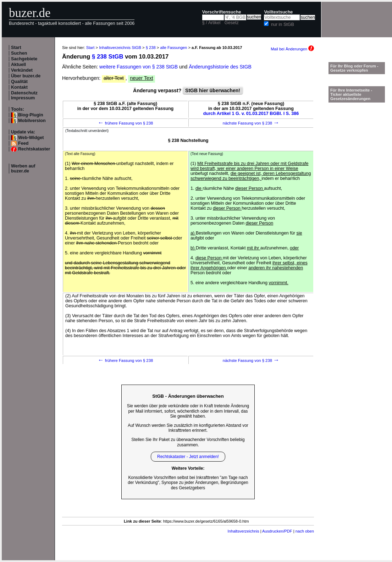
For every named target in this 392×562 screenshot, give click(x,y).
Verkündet (22, 70)
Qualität (19, 82)
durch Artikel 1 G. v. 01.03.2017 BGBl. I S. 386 (251, 114)
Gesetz (232, 23)
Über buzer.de (26, 76)
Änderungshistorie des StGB (220, 67)
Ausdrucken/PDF (277, 531)
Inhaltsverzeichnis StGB (120, 48)
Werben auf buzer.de (23, 169)
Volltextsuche (278, 12)
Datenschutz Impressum (24, 95)
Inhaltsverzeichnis (244, 531)
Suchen (19, 53)
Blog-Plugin (31, 115)
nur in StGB (283, 24)
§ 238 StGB (108, 57)
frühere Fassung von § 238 (126, 123)
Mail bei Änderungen (292, 49)
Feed (23, 143)
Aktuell (18, 65)
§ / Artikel (211, 23)
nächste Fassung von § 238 (251, 123)
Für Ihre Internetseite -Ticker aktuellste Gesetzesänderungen (351, 94)
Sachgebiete (24, 59)
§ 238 (151, 48)
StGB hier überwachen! (213, 90)
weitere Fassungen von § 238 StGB (139, 67)
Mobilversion (32, 121)
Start (16, 48)
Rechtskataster (34, 149)
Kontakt (19, 87)
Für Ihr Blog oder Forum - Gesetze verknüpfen (354, 68)
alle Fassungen (173, 48)
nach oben (305, 531)
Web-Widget (31, 138)
